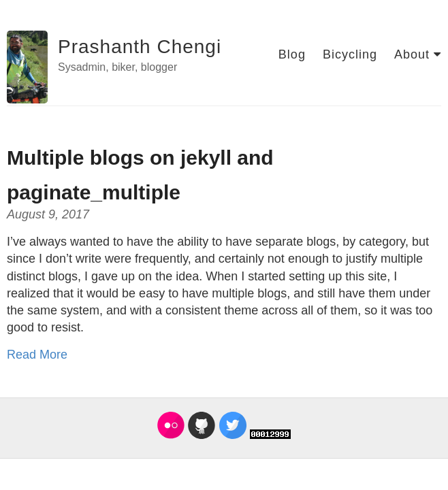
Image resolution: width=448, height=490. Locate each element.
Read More (37, 355)
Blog (292, 54)
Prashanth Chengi (140, 47)
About (418, 54)
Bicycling (350, 54)
